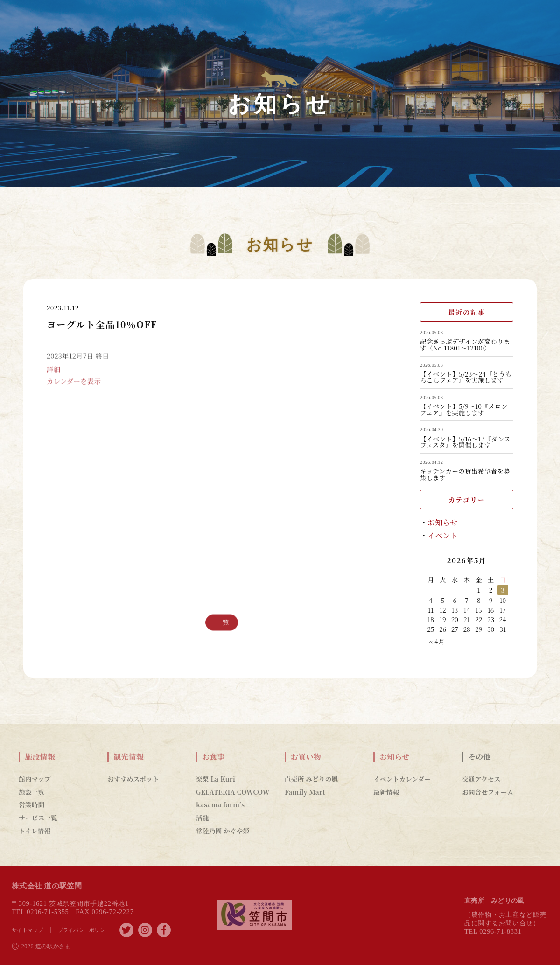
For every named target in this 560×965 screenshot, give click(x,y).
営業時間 (31, 804)
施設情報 (40, 757)
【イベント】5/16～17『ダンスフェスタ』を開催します (465, 442)
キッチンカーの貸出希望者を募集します (465, 474)
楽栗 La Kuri (216, 779)
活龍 (203, 818)
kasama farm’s (220, 804)
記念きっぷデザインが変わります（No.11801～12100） (465, 345)
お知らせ (443, 522)
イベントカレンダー (402, 779)
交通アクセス (481, 779)
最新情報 (386, 792)
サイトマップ (28, 930)
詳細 (53, 379)
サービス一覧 (38, 818)
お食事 (213, 757)
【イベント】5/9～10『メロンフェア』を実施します (464, 409)
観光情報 (129, 757)
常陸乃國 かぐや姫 (223, 831)
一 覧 (222, 622)
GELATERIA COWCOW (233, 792)
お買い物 (306, 757)
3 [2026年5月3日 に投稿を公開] (503, 590)
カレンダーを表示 (74, 391)
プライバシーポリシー (84, 930)
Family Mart (305, 792)
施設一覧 (31, 792)
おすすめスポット (133, 779)
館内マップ (35, 779)
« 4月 (437, 641)
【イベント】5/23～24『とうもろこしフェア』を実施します (466, 377)
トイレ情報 (35, 831)
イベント (443, 535)
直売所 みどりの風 (311, 779)
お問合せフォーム (488, 792)
